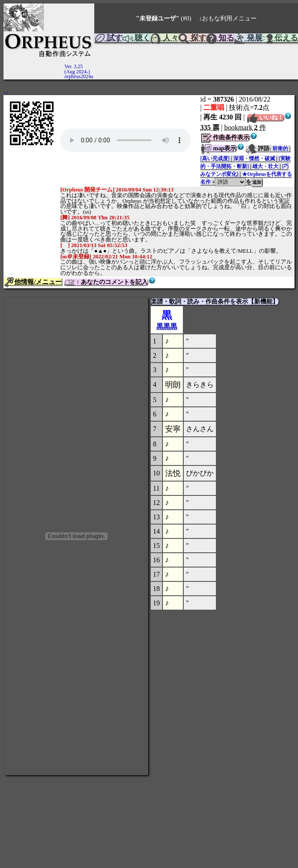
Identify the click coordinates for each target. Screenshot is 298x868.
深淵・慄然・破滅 (254, 158)
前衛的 (280, 149)
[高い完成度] (215, 158)
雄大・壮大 (265, 166)
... (6, 91)
